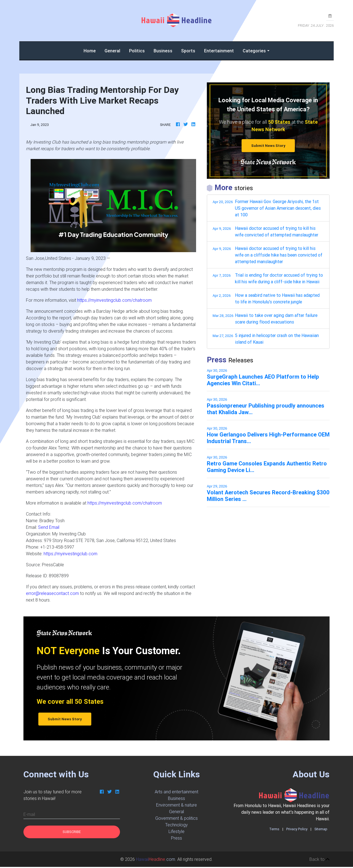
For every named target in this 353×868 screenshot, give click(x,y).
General (112, 51)
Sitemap (321, 829)
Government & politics (176, 818)
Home (92, 50)
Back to (319, 859)
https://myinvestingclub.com (70, 554)
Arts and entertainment (176, 792)
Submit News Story (268, 146)
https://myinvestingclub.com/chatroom (114, 300)
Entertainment (219, 51)
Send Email (49, 527)
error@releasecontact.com (52, 593)
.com (156, 859)
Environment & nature (176, 805)
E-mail (29, 814)
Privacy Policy (297, 829)
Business (163, 51)
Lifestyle (176, 831)
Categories (254, 51)
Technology (176, 825)
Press (176, 838)
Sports (188, 51)
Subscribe (72, 832)
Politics (137, 51)
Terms (274, 829)
